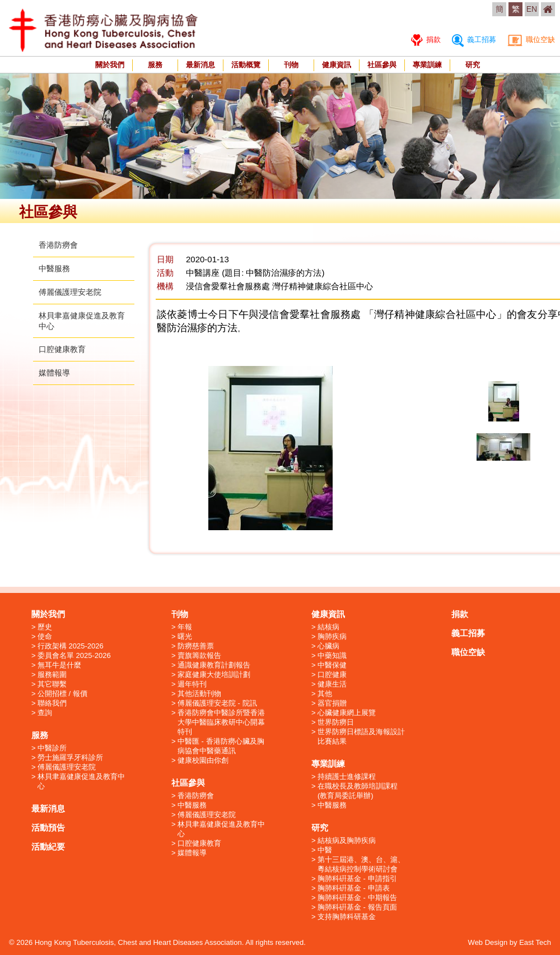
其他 (325, 694)
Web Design (488, 942)
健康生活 (332, 684)
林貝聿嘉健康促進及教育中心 (81, 781)
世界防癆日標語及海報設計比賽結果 (361, 736)
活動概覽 (246, 65)
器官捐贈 (332, 703)
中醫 (325, 850)
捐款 (426, 40)
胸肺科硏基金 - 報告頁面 (357, 907)
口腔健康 (332, 674)
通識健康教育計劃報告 (214, 665)
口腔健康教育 (62, 349)
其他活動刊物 (199, 694)
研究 (473, 65)
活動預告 (48, 827)
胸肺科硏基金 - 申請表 (354, 888)
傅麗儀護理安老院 (70, 292)
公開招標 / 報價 (62, 694)
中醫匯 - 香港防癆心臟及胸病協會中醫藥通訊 (221, 746)
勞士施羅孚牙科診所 (70, 757)
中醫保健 (332, 665)
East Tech (535, 942)
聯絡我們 (52, 703)
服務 (155, 65)
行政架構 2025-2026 (71, 646)
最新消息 (200, 65)
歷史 (45, 627)
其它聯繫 (52, 684)
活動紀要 (48, 847)
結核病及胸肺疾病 (347, 840)
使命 (45, 636)
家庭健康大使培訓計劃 (214, 674)
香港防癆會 (58, 245)
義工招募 (474, 40)
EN (532, 9)
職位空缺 (531, 40)
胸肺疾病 (332, 636)
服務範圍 (52, 674)
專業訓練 (427, 65)
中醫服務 (54, 268)
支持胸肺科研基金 (347, 917)
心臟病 (328, 646)
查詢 (45, 713)
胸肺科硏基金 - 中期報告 (357, 898)
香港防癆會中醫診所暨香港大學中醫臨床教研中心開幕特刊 (221, 722)
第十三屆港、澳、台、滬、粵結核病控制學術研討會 (361, 864)
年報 (185, 627)
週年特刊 (192, 684)
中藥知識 (332, 655)
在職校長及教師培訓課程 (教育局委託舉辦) (358, 791)
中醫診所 (52, 748)
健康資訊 (337, 65)
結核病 (328, 627)
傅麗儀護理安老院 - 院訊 (217, 703)
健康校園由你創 (203, 760)
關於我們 (110, 65)
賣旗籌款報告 (199, 655)
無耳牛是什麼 (59, 665)
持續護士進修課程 (347, 776)
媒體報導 (54, 373)
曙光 (185, 636)
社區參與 (382, 65)
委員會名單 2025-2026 (74, 655)
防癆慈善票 (196, 646)
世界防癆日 (336, 722)
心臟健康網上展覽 (347, 713)
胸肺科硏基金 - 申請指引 (357, 878)
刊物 (291, 65)
